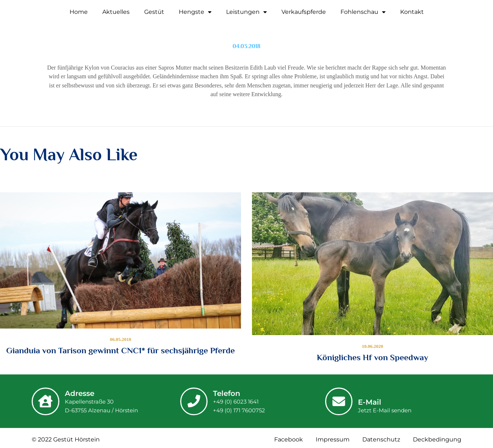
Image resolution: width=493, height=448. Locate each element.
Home (79, 12)
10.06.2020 (373, 346)
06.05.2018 (121, 339)
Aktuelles (116, 12)
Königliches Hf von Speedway (372, 357)
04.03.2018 (247, 46)
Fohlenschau (363, 12)
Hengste (195, 12)
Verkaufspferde (304, 12)
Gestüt (154, 12)
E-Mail (370, 402)
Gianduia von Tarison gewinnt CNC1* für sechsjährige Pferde (121, 350)
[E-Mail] (339, 401)
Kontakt (412, 12)
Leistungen (246, 12)
